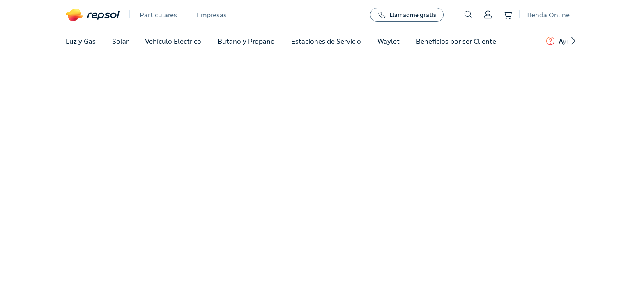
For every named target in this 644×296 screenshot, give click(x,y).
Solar (120, 41)
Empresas (212, 15)
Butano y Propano (246, 41)
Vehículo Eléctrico (173, 41)
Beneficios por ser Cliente (456, 41)
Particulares (158, 15)
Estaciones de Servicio (326, 41)
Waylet (389, 41)
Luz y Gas (81, 41)
